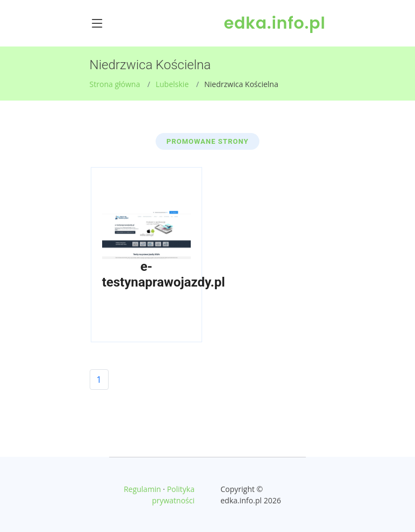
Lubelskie (172, 84)
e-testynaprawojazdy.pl (164, 274)
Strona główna (115, 84)
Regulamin (142, 489)
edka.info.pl (275, 23)
